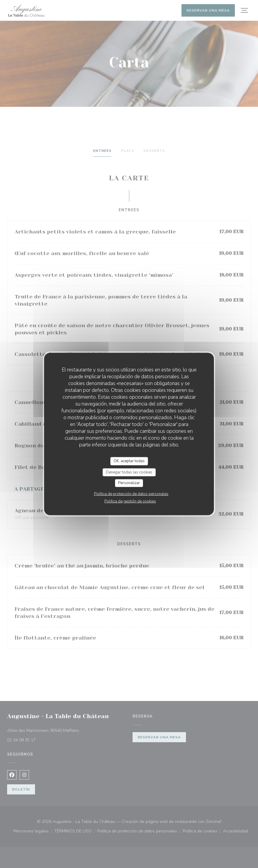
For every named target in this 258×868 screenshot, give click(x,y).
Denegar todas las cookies (129, 472)
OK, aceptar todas (129, 461)
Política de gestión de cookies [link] (130, 501)
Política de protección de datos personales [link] (131, 494)
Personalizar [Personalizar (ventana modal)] (129, 483)
